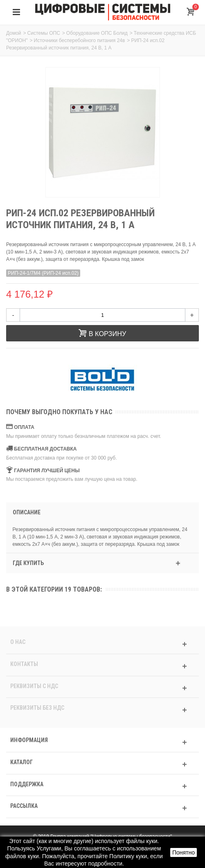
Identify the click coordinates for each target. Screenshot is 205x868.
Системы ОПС (44, 33)
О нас (18, 642)
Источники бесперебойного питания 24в (80, 40)
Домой (14, 33)
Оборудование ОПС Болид (97, 33)
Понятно (184, 852)
